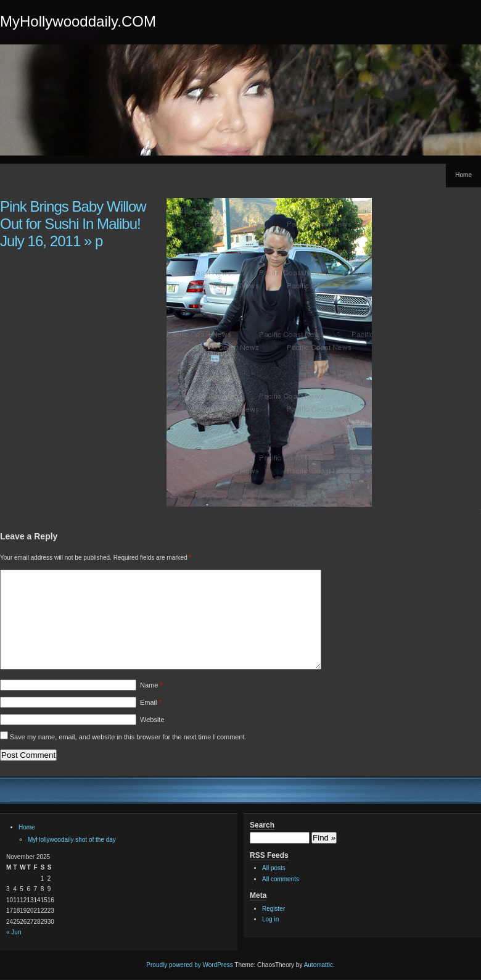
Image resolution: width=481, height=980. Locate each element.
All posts (274, 868)
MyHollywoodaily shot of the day (72, 840)
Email (151, 702)
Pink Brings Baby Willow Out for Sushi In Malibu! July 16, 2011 (73, 224)
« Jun (14, 932)
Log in (270, 919)
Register (273, 909)
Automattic (319, 965)
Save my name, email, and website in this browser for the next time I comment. (128, 737)
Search (262, 825)
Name (151, 685)
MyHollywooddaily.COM (78, 21)
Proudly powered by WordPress (189, 965)
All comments (281, 879)
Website (152, 720)
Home (463, 175)
